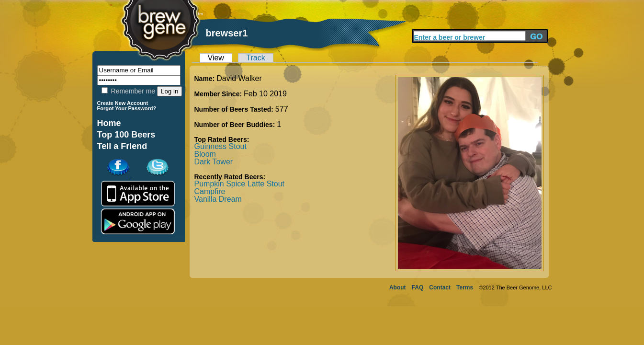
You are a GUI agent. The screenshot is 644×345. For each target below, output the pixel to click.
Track (255, 58)
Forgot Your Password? (127, 108)
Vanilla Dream (218, 199)
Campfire (210, 191)
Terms (465, 287)
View (216, 58)
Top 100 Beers (126, 135)
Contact (440, 287)
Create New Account (123, 103)
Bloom (205, 154)
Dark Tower (214, 162)
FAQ (418, 287)
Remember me (128, 91)
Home (109, 123)
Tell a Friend (122, 146)
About (398, 287)
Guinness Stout (220, 146)
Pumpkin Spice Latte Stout (240, 184)
